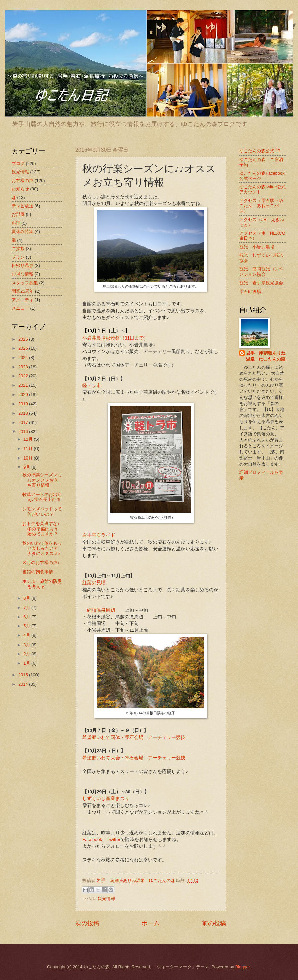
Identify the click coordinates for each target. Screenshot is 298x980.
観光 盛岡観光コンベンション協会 (261, 271)
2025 (24, 348)
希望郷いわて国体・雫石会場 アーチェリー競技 (134, 738)
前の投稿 (214, 923)
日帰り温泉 (23, 266)
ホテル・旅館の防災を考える (42, 584)
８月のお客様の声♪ (41, 563)
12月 (29, 439)
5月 (27, 626)
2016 (24, 432)
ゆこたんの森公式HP (260, 151)
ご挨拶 (18, 249)
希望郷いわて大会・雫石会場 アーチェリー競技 (134, 758)
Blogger (243, 967)
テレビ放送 (23, 206)
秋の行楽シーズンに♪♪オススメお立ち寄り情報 (42, 480)
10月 (29, 458)
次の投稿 (87, 923)
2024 (24, 357)
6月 (27, 617)
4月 (27, 635)
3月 (27, 645)
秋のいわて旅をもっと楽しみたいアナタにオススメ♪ (42, 548)
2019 (24, 404)
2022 (24, 376)
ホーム (151, 923)
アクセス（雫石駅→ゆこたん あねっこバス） (261, 206)
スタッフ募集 (25, 283)
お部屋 (18, 214)
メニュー (20, 308)
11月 (29, 449)
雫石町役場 (250, 291)
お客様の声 (23, 180)
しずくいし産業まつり (106, 799)
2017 (24, 422)
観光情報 (106, 898)
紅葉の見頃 (94, 583)
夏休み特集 (23, 231)
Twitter (114, 839)
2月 (27, 654)
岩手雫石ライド (99, 535)
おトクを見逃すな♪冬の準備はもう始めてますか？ (41, 529)
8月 (27, 598)
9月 (27, 467)
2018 (24, 413)
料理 (16, 223)
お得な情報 (23, 274)
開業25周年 (23, 291)
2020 (24, 395)
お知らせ (20, 189)
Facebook (92, 839)
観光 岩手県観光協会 (261, 283)
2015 (24, 675)
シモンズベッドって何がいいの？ (42, 511)
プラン (18, 257)
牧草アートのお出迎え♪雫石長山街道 (42, 497)
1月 (27, 663)
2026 (24, 339)
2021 (24, 385)
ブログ (18, 163)
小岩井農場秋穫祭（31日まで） (115, 338)
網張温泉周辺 (101, 610)
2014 (24, 684)
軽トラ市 (92, 386)
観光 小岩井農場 (257, 247)
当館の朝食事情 (38, 572)
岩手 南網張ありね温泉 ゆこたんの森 (266, 356)
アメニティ (23, 300)
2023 (24, 367)
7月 (27, 607)
